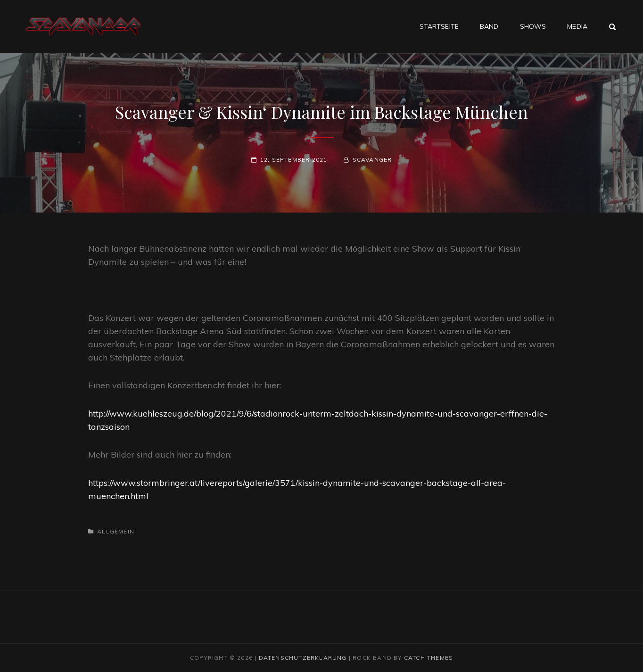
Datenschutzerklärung (303, 658)
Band (489, 26)
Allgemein (116, 531)
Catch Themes (429, 658)
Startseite (439, 26)
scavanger (372, 160)
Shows (533, 26)
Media (577, 26)
